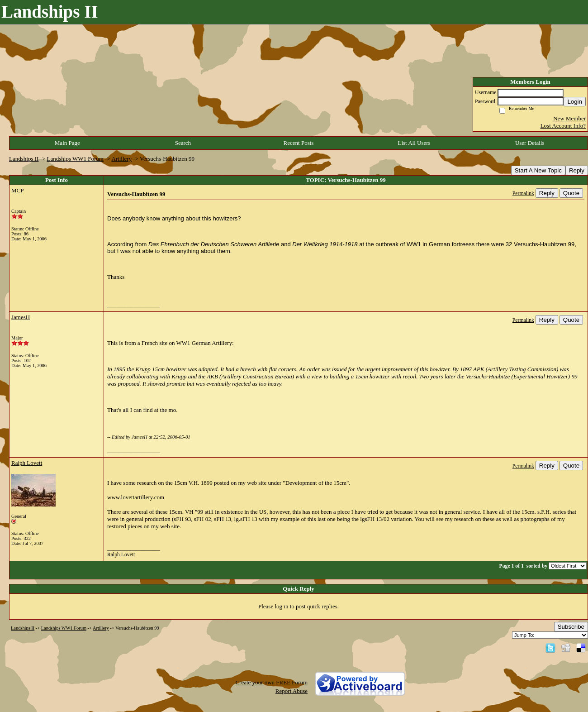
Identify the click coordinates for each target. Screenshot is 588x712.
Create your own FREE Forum (271, 682)
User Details (530, 143)
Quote (571, 193)
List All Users (414, 143)
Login (575, 102)
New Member (569, 118)
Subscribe (571, 627)
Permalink (523, 194)
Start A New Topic (538, 170)
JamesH (21, 317)
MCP (17, 190)
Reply (577, 170)
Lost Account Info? (563, 126)
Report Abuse (292, 691)
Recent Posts (299, 143)
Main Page (67, 143)
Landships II (24, 159)
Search (183, 143)
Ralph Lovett (27, 463)
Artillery (121, 159)
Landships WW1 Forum (75, 159)
